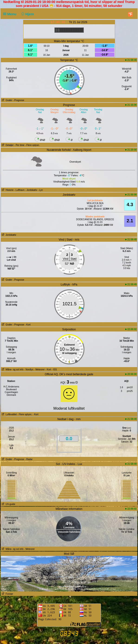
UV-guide (8, 504)
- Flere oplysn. (32, 145)
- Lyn (40, 190)
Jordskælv (9, 235)
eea (74, 383)
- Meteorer (39, 370)
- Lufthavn (19, 190)
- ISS (54, 370)
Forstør (7, 594)
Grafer (7, 100)
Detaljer (7, 145)
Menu (11, 14)
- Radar (29, 459)
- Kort (28, 325)
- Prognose (18, 100)
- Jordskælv (31, 190)
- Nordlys (29, 370)
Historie (7, 190)
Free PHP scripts (69, 638)
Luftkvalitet (9, 414)
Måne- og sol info (12, 370)
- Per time (19, 145)
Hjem (27, 14)
